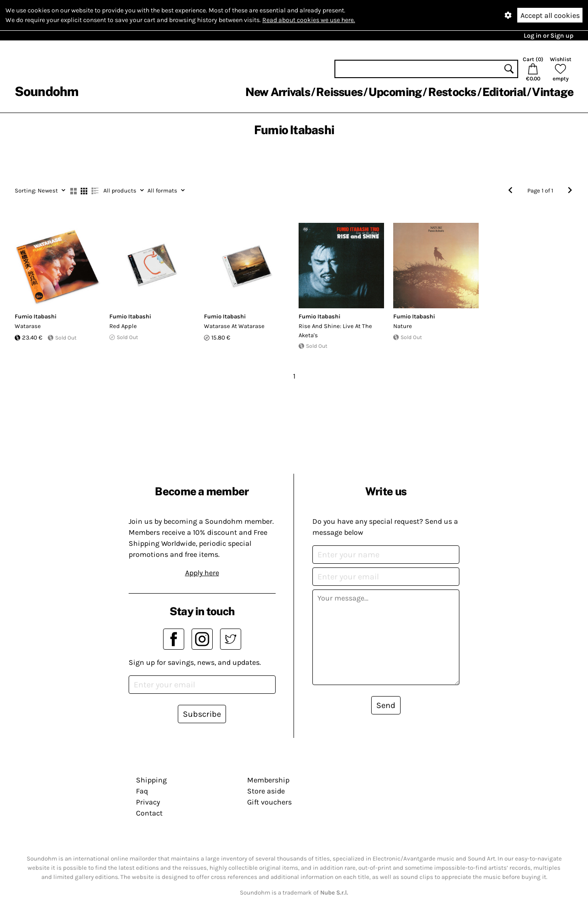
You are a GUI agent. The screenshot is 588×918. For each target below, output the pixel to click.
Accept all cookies (550, 15)
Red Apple (123, 326)
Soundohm (46, 91)
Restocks (452, 92)
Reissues (339, 92)
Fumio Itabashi (36, 316)
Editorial (504, 92)
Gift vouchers (269, 802)
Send (386, 705)
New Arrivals (278, 92)
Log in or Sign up (548, 36)
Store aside (266, 791)
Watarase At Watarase (234, 326)
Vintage (553, 92)
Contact (149, 813)
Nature (403, 326)
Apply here (202, 573)
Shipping (151, 780)
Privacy (148, 802)
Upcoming (395, 92)
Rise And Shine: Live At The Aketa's (335, 331)
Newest (40, 190)
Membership (268, 780)
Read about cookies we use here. (309, 20)
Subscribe (202, 714)
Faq (142, 791)
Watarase (28, 326)
